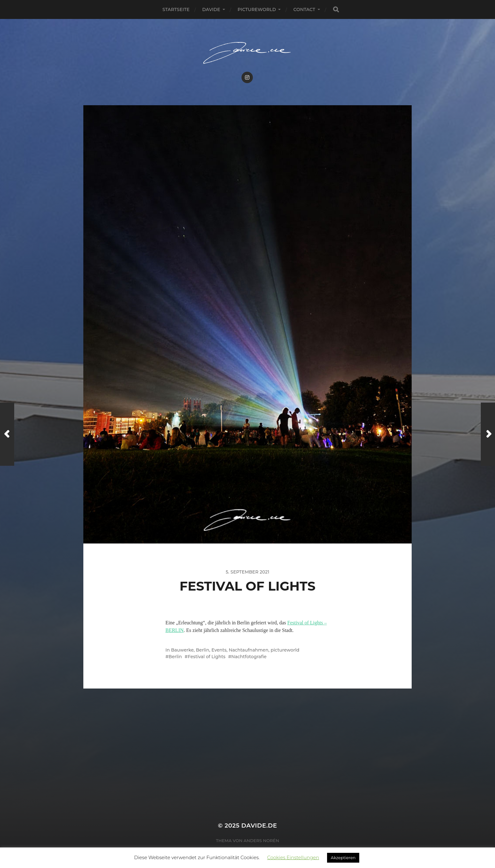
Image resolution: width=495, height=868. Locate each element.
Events (219, 650)
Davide (211, 9)
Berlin (203, 650)
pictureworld (257, 9)
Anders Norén (261, 841)
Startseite (176, 9)
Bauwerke (182, 650)
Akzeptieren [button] (343, 858)
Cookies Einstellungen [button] (293, 857)
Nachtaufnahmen (248, 650)
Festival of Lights (207, 657)
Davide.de (259, 826)
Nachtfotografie (249, 657)
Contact (304, 9)
